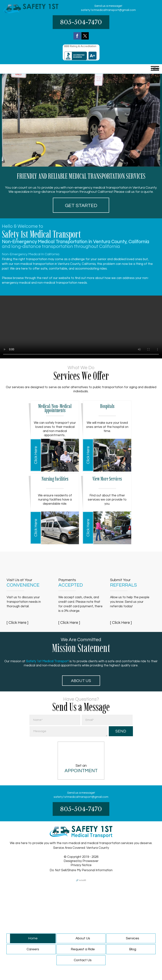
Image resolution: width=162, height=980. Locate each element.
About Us (81, 681)
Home (33, 938)
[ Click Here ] (17, 623)
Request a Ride (83, 949)
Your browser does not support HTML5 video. (81, 327)
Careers (33, 949)
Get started (81, 206)
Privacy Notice (81, 865)
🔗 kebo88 (81, 880)
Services (133, 938)
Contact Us (83, 960)
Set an (81, 768)
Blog (133, 949)
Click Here (36, 455)
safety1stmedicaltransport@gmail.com (108, 10)
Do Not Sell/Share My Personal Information (81, 870)
